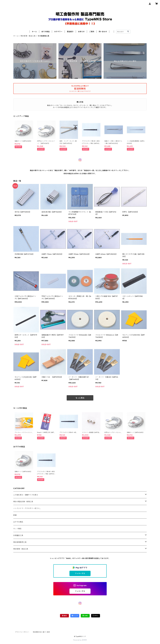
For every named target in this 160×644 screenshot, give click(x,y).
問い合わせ (103, 32)
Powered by (80, 640)
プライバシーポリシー (22, 632)
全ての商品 (46, 32)
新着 (15, 515)
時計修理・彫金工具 (28, 36)
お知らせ (81, 32)
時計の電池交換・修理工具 (23, 502)
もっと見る (80, 398)
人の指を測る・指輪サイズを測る (26, 495)
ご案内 (92, 32)
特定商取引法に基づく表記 (41, 632)
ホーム (34, 32)
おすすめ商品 (18, 522)
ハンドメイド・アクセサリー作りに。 (27, 508)
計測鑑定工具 (18, 535)
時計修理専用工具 (20, 542)
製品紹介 (70, 32)
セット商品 (17, 529)
